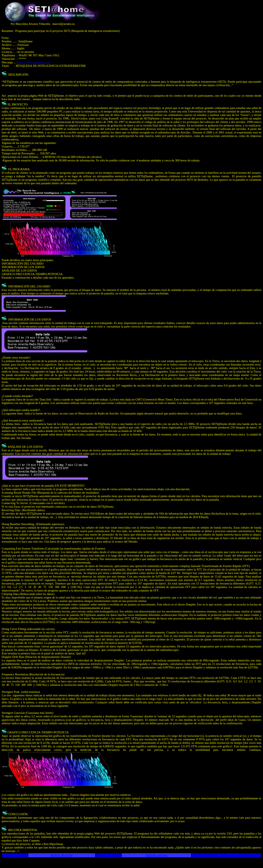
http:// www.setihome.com (34, 62)
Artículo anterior (156, 855)
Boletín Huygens (62, 855)
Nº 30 (108, 855)
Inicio (15, 855)
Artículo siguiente (226, 855)
